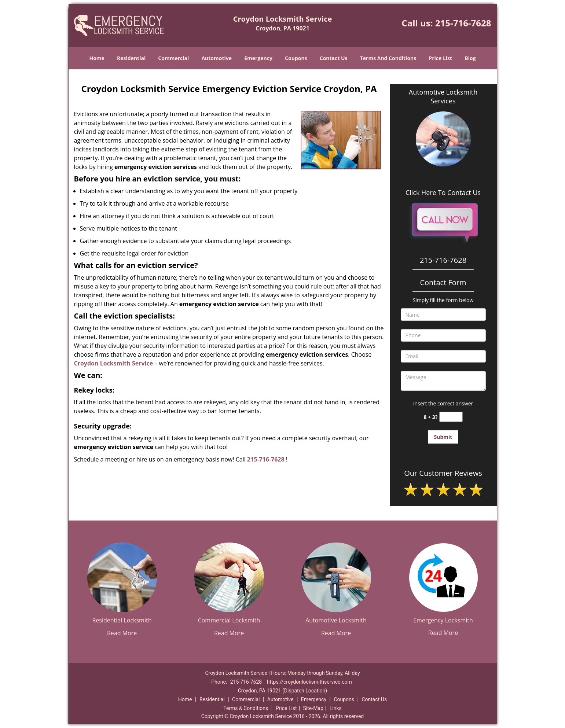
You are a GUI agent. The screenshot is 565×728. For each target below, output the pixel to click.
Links (336, 708)
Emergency (258, 58)
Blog (470, 58)
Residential (131, 58)
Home (97, 58)
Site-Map (313, 708)
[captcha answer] (451, 417)
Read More (122, 633)
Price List (440, 58)
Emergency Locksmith (443, 620)
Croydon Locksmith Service (114, 363)
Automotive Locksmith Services (443, 96)
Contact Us (334, 58)
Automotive (217, 58)
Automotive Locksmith (336, 620)
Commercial (173, 58)
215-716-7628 (463, 23)
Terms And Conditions (388, 58)
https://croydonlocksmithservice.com (309, 682)
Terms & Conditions (246, 708)
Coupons (296, 58)
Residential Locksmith (122, 620)
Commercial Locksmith (229, 620)
